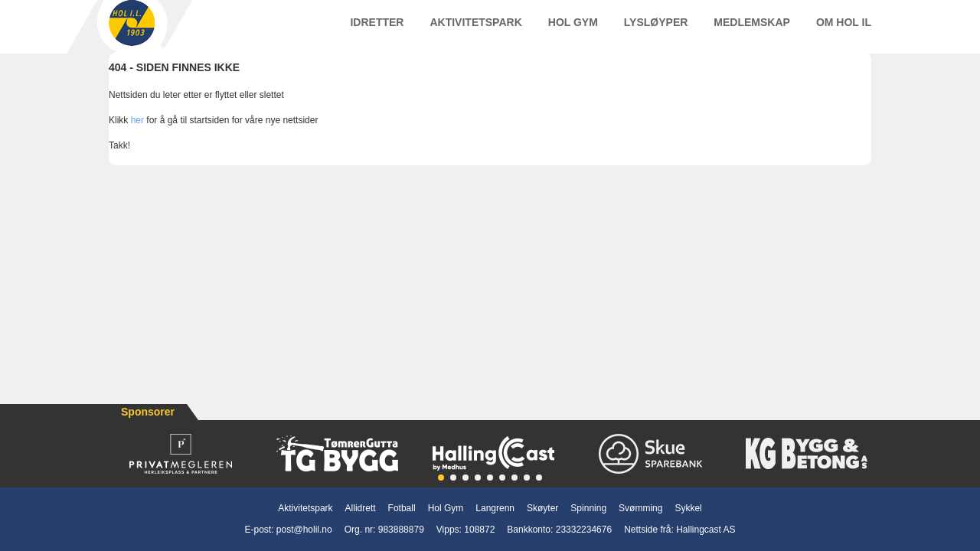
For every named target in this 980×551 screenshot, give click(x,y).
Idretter (377, 30)
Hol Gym (573, 30)
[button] (441, 478)
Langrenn (495, 508)
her (137, 135)
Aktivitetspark (475, 30)
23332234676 (584, 530)
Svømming (640, 508)
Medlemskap (752, 30)
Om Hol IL (844, 30)
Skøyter (542, 508)
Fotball (402, 508)
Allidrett (361, 508)
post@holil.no (304, 530)
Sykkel (688, 508)
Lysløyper (656, 30)
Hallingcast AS (706, 530)
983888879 (401, 530)
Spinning (588, 508)
